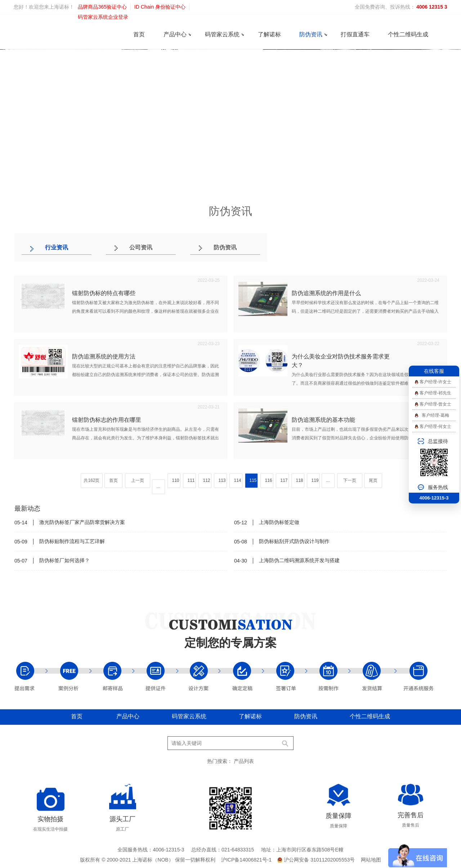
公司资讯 (141, 247)
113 (222, 480)
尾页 (373, 480)
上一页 (138, 480)
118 (300, 480)
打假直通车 (355, 34)
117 (284, 480)
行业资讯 (57, 247)
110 (176, 480)
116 (269, 480)
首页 (139, 34)
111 (191, 480)
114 (238, 480)
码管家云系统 (222, 34)
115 (253, 480)
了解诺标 (269, 34)
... (158, 487)
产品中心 (175, 34)
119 (315, 480)
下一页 (350, 480)
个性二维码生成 (408, 34)
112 (207, 480)
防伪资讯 (311, 34)
